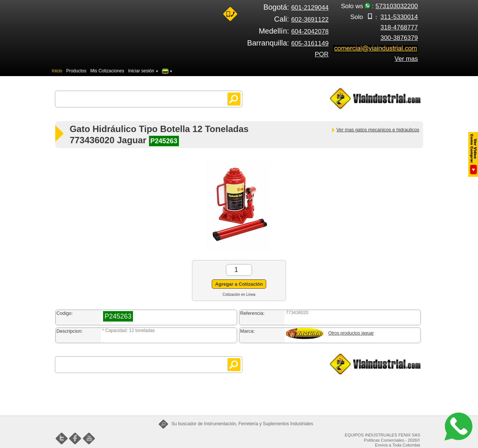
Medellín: (294, 31)
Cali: (301, 19)
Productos (76, 71)
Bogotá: (296, 7)
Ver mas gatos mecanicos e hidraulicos (375, 130)
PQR (322, 54)
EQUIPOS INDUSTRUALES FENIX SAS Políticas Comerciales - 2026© (382, 438)
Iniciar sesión (143, 71)
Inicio (57, 71)
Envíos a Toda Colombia (398, 445)
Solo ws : (379, 6)
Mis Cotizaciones (107, 71)
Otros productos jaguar (351, 333)
